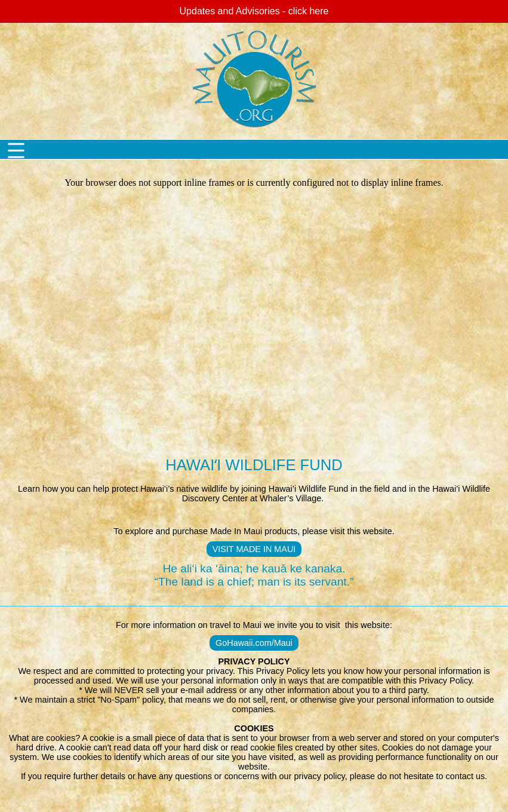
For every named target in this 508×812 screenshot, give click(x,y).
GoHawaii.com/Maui (254, 643)
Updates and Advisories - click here (254, 11)
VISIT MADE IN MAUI (254, 549)
